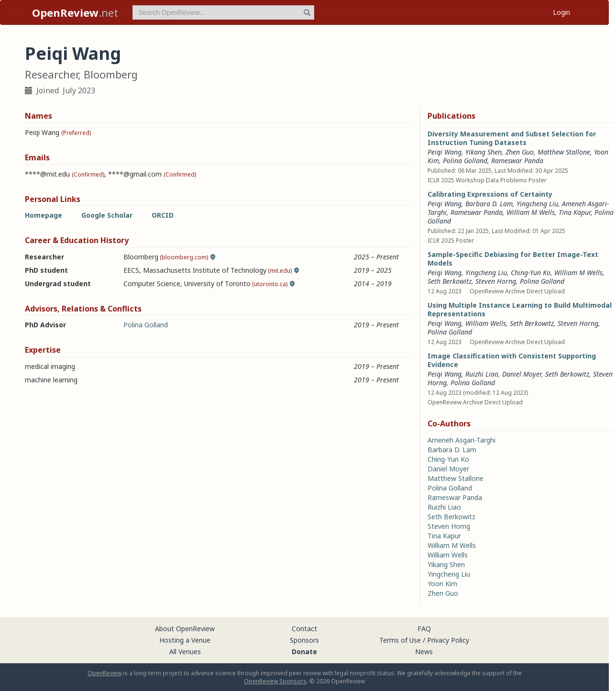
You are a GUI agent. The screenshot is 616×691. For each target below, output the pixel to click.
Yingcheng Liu (537, 204)
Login (561, 12)
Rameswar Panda (517, 161)
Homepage (44, 215)
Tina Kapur (575, 212)
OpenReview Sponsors (275, 681)
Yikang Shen (484, 152)
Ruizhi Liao (482, 374)
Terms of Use (400, 640)
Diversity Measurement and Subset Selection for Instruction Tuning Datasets (512, 138)
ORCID (163, 215)
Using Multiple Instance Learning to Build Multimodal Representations (520, 309)
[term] (223, 12)
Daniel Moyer (522, 374)
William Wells (486, 323)
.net (75, 12)
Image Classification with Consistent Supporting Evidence (512, 360)
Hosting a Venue (185, 640)
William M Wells (531, 212)
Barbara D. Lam (489, 204)
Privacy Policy (448, 640)
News (424, 652)
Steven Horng (496, 281)
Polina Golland (146, 325)
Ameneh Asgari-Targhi (462, 440)
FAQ (424, 629)
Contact (304, 629)
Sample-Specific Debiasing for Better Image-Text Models (513, 259)
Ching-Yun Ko (531, 273)
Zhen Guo (520, 152)
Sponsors (304, 640)
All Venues (185, 652)
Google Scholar (107, 215)
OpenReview (104, 673)
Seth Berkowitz (450, 281)
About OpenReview (185, 629)
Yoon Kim (442, 584)
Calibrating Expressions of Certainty (490, 194)
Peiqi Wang (445, 152)
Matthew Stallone (564, 152)
